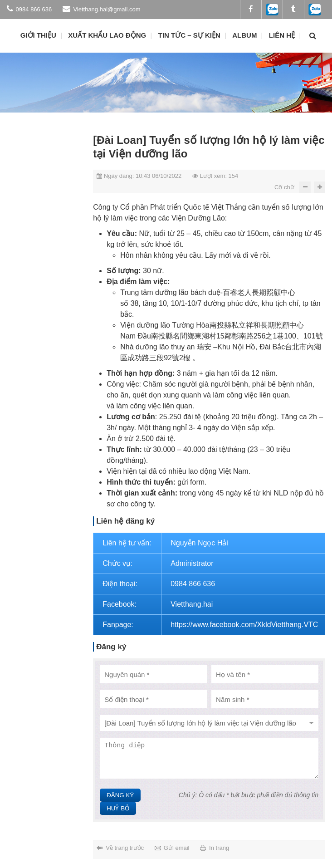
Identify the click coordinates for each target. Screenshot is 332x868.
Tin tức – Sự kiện (189, 35)
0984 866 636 (29, 9)
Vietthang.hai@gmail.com (102, 9)
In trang (219, 848)
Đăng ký (120, 795)
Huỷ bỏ (118, 808)
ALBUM (244, 35)
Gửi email (177, 848)
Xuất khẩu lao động (107, 35)
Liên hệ (282, 35)
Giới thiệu (38, 35)
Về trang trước (125, 848)
